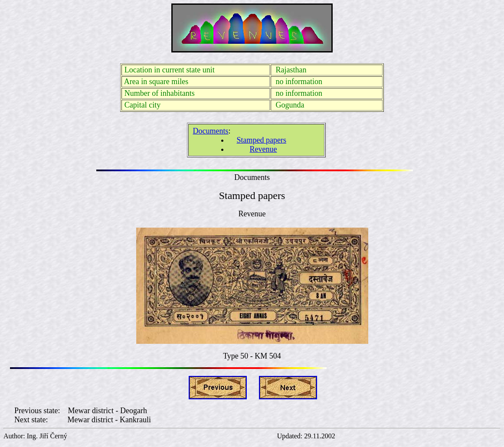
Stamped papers (262, 140)
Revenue (263, 149)
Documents (211, 131)
